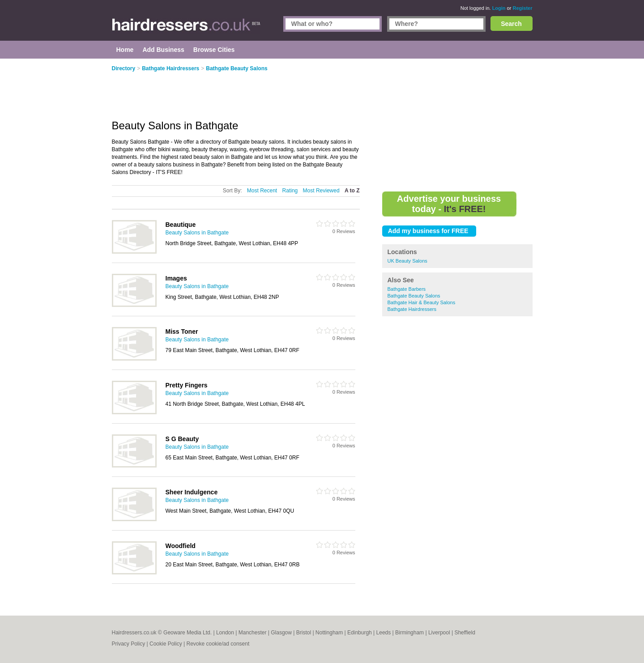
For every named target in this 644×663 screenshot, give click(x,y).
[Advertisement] (457, 125)
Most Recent (262, 191)
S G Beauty (182, 439)
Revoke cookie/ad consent (218, 644)
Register (522, 8)
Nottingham (329, 633)
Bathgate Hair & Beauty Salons (422, 302)
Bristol (304, 633)
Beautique (181, 225)
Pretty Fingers (187, 385)
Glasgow (281, 633)
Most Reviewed (321, 191)
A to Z (352, 191)
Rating (290, 191)
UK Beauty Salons (407, 261)
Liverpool (439, 633)
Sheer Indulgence (192, 492)
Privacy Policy (129, 644)
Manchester (253, 633)
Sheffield (465, 633)
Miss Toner (182, 331)
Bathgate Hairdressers (412, 309)
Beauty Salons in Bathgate (197, 233)
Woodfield (181, 546)
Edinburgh (360, 633)
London (225, 633)
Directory (124, 68)
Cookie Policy (166, 644)
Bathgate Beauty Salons (414, 296)
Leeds (384, 633)
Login (499, 8)
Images (176, 278)
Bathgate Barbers (407, 289)
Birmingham (409, 633)
